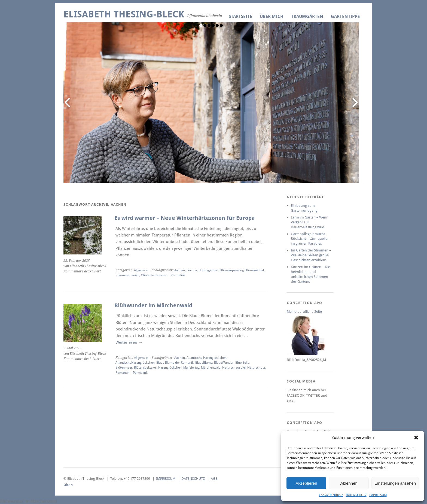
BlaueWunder (224, 363)
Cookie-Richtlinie (331, 495)
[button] (416, 438)
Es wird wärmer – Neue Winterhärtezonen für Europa (185, 218)
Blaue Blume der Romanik (175, 363)
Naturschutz (256, 368)
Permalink (178, 275)
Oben (68, 485)
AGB (214, 479)
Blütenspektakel (145, 368)
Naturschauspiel (234, 368)
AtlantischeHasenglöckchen (135, 363)
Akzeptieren (306, 483)
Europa (192, 270)
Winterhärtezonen (154, 275)
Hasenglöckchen (170, 368)
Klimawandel (255, 270)
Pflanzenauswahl (127, 275)
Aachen (180, 270)
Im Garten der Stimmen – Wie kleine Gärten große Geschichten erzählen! (311, 255)
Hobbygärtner (209, 270)
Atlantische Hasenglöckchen (207, 358)
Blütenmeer (124, 368)
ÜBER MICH (272, 16)
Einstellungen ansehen (395, 483)
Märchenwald (211, 368)
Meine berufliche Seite (304, 312)
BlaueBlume (204, 363)
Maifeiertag (191, 368)
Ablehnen (349, 483)
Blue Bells (242, 363)
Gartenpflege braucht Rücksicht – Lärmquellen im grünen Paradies (310, 239)
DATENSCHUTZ (356, 495)
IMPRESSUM (378, 495)
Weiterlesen (129, 342)
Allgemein (141, 270)
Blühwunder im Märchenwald (153, 306)
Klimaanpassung (232, 270)
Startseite (240, 16)
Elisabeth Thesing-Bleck (124, 14)
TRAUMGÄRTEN (307, 16)
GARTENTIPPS (345, 16)
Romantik (122, 373)
